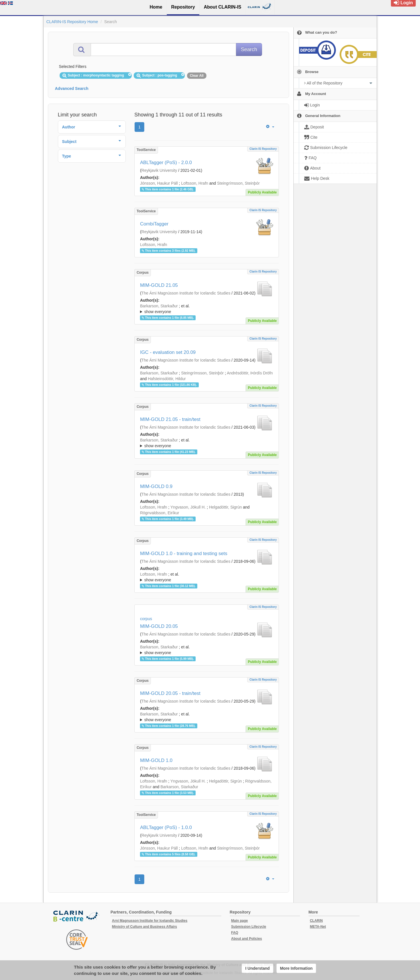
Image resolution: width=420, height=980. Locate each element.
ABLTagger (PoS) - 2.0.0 (166, 163)
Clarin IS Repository (263, 149)
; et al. (207, 309)
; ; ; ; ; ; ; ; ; (207, 577)
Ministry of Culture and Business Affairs (145, 927)
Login (403, 3)
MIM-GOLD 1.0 (156, 760)
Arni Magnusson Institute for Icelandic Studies (150, 921)
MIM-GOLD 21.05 (159, 285)
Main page (240, 921)
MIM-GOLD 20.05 (159, 626)
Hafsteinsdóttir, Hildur (167, 379)
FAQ (235, 933)
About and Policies (247, 939)
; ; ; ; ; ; (207, 650)
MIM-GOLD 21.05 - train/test (170, 419)
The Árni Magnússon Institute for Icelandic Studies (186, 293)
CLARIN (316, 921)
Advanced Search (72, 88)
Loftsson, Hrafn (195, 183)
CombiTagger (154, 224)
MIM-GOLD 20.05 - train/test (170, 693)
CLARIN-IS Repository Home (72, 22)
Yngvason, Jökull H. (188, 507)
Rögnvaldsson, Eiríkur (160, 513)
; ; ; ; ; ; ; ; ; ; (207, 309)
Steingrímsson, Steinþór (238, 183)
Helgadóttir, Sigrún (225, 507)
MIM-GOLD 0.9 (156, 486)
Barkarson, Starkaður (159, 306)
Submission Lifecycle (249, 927)
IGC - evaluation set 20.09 (168, 352)
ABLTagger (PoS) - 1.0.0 (166, 827)
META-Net (318, 927)
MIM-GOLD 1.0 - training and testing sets (184, 553)
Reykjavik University (159, 170)
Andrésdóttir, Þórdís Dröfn (250, 373)
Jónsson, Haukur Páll (159, 183)
